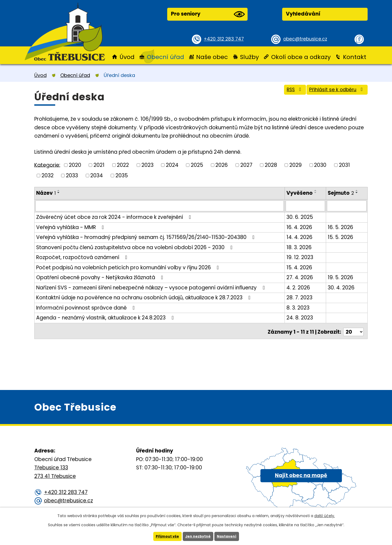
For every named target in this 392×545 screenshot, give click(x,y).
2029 (296, 165)
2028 (271, 165)
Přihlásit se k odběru (333, 92)
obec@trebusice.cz (307, 39)
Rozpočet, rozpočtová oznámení (83, 257)
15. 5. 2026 (341, 237)
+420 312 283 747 (226, 39)
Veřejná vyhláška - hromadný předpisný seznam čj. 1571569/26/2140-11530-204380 (146, 237)
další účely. (325, 515)
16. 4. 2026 (300, 227)
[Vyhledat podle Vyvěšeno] (306, 206)
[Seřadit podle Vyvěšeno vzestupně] (316, 190)
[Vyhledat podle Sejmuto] (347, 206)
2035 (122, 175)
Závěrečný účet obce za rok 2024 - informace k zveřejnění (115, 217)
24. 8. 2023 (300, 317)
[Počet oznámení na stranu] (353, 329)
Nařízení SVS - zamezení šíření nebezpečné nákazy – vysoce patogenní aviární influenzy (152, 287)
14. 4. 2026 (300, 237)
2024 (172, 165)
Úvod (127, 57)
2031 (344, 165)
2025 (197, 165)
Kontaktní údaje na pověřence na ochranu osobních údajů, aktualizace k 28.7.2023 (144, 297)
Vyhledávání (303, 14)
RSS (284, 92)
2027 (246, 165)
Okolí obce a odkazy (301, 57)
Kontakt (355, 57)
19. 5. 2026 (341, 277)
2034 (97, 175)
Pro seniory (208, 14)
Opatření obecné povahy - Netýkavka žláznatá (101, 277)
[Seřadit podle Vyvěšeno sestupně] (316, 193)
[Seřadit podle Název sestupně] (59, 193)
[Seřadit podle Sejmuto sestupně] (357, 193)
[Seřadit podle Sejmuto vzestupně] (357, 190)
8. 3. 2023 (299, 307)
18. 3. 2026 (300, 247)
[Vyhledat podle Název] (160, 206)
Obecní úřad (165, 57)
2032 (48, 175)
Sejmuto (341, 193)
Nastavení (229, 536)
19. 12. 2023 (301, 257)
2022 (123, 165)
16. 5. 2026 (341, 227)
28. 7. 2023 (300, 297)
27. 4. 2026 (300, 277)
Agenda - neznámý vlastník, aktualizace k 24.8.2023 (106, 317)
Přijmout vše (165, 536)
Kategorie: (47, 165)
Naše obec (212, 57)
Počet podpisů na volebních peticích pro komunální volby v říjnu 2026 (129, 267)
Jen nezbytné (198, 536)
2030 (320, 165)
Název (46, 193)
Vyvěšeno (300, 193)
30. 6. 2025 (300, 217)
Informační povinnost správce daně (87, 307)
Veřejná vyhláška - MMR (71, 227)
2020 (75, 165)
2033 (72, 175)
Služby (249, 57)
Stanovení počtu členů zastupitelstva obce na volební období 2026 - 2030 (135, 247)
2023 (148, 165)
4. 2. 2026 (299, 287)
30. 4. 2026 (342, 287)
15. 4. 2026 (300, 267)
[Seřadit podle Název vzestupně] (59, 190)
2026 (222, 165)
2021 (99, 165)
